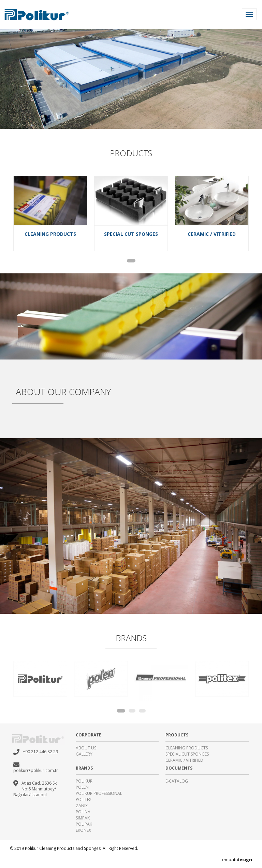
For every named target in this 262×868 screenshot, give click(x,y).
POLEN (82, 787)
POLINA (83, 812)
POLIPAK (84, 824)
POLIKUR (84, 781)
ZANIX (82, 806)
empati (237, 859)
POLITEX (84, 799)
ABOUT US (86, 748)
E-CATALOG (177, 781)
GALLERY (84, 754)
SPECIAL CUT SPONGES (187, 754)
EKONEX (83, 830)
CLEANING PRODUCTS (187, 748)
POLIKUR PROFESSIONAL (99, 793)
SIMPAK (83, 818)
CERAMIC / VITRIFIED (184, 760)
